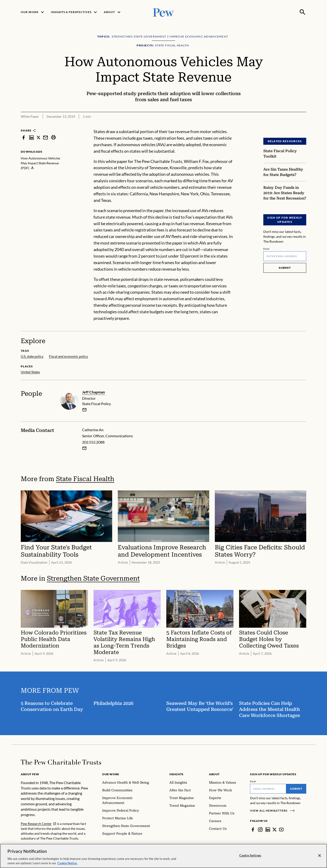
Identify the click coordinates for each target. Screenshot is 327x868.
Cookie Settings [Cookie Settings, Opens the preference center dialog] (250, 855)
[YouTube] (281, 830)
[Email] (285, 256)
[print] (53, 137)
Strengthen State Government (93, 578)
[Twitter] (275, 830)
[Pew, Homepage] (163, 12)
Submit (285, 268)
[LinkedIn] (268, 830)
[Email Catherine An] (84, 448)
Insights (176, 774)
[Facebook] (253, 830)
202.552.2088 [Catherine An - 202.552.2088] (93, 442)
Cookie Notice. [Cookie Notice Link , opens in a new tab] (67, 863)
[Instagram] (260, 830)
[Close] (320, 856)
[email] (84, 410)
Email (266, 249)
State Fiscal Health (85, 479)
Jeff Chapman (94, 392)
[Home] (61, 762)
